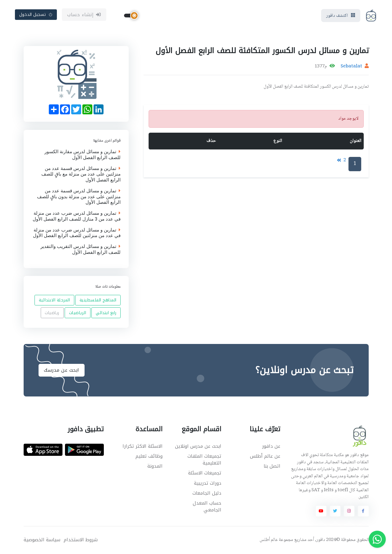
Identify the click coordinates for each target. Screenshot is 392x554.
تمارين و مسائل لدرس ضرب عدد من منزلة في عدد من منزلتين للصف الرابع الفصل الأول (77, 233)
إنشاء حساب (84, 15)
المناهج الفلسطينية (98, 300)
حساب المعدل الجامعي (207, 507)
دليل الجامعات (207, 493)
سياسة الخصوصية (42, 540)
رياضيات (52, 313)
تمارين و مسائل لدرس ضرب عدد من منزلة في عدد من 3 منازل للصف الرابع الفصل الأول (77, 216)
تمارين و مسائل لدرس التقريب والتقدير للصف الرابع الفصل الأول (81, 250)
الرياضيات (77, 313)
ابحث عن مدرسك (62, 370)
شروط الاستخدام (81, 540)
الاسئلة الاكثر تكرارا (143, 446)
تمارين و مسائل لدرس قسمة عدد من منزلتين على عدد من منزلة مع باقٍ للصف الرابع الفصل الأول (81, 174)
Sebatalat (351, 66)
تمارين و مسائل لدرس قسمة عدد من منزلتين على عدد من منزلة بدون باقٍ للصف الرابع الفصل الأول (79, 196)
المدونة (155, 466)
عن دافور (271, 446)
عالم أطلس (269, 540)
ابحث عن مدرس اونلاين (198, 446)
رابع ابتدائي (106, 313)
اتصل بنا (272, 466)
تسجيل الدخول (36, 14)
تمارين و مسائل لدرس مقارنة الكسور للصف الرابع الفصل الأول (83, 155)
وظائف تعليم (149, 456)
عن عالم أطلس (265, 456)
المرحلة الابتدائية (54, 300)
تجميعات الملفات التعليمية (204, 460)
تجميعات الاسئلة (205, 473)
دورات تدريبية (208, 483)
